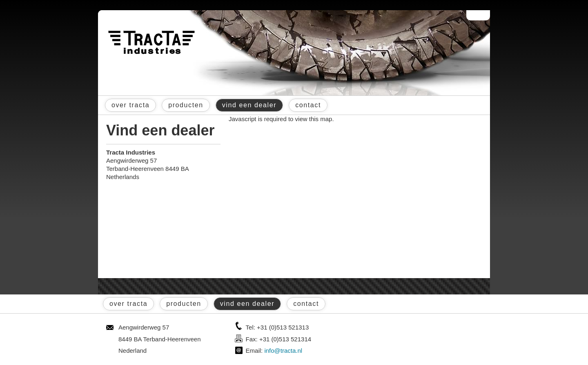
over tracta (130, 105)
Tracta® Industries (151, 42)
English (483, 15)
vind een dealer (249, 105)
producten (186, 105)
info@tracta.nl (283, 351)
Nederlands (474, 15)
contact (308, 105)
